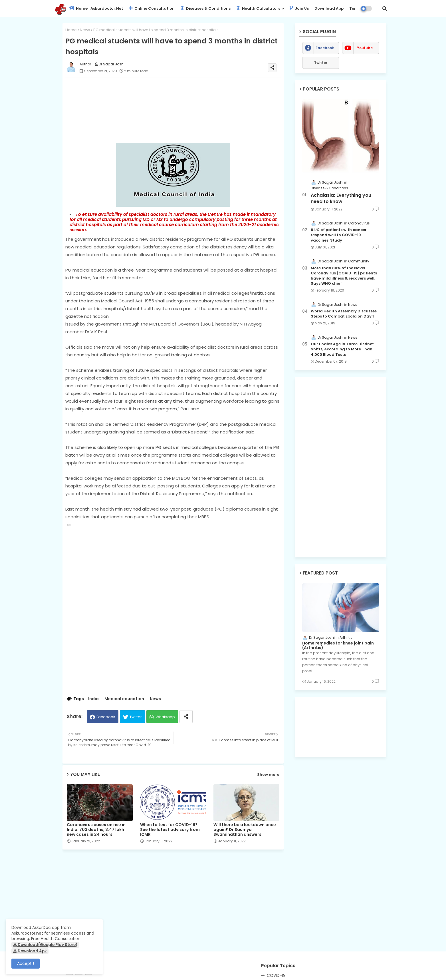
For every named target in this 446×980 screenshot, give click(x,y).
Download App (329, 8)
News (85, 30)
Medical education (124, 699)
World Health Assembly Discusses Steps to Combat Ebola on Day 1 (344, 314)
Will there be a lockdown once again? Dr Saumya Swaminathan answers (245, 830)
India (93, 699)
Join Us (299, 8)
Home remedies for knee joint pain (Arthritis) (338, 646)
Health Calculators (258, 8)
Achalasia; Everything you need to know (341, 198)
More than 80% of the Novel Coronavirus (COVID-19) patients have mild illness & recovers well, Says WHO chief (344, 276)
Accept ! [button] (26, 963)
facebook (325, 48)
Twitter (136, 717)
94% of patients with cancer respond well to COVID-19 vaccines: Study (339, 235)
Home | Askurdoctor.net (96, 8)
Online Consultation (152, 8)
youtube (365, 48)
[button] (385, 9)
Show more (268, 775)
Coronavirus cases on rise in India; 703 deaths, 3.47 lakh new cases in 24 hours (96, 830)
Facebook (106, 717)
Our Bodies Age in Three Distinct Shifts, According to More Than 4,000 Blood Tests (342, 349)
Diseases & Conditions (205, 8)
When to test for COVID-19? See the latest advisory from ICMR (170, 830)
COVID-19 (276, 975)
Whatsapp (165, 717)
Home (71, 30)
